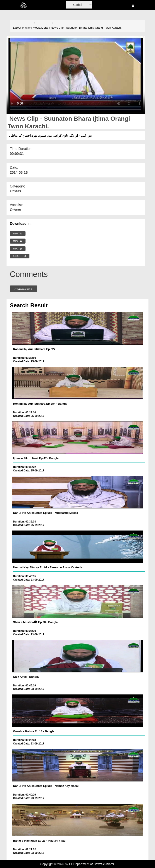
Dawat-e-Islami (23, 28)
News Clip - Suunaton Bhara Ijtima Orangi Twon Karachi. (86, 28)
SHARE (20, 256)
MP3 (18, 241)
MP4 (18, 234)
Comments (24, 289)
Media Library (42, 28)
